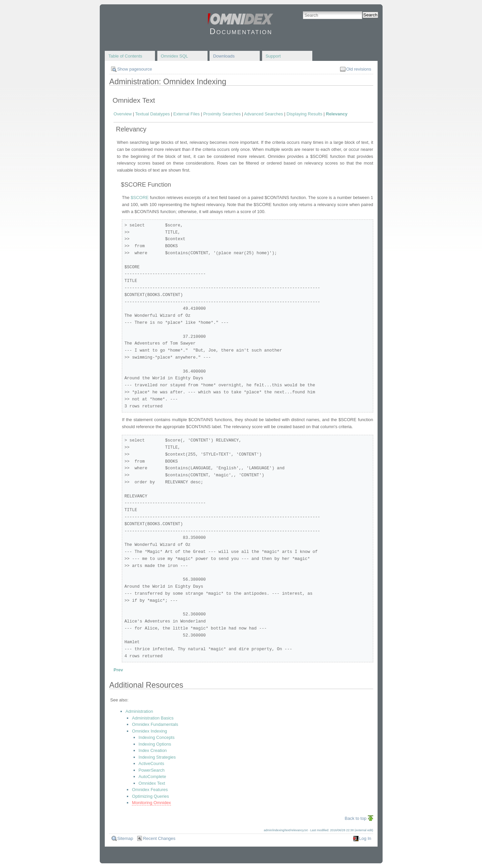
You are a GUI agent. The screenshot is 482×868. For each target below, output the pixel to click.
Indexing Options (155, 744)
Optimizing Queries (150, 796)
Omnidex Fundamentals (155, 724)
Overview (123, 114)
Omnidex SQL (174, 56)
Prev (118, 670)
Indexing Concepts (157, 737)
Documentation (241, 31)
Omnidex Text (152, 783)
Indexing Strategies (157, 757)
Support (273, 56)
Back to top (356, 818)
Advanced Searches (263, 114)
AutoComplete (152, 777)
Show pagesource (135, 69)
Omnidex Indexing (149, 731)
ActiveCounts (151, 763)
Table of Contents (125, 56)
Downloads (224, 56)
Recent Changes (159, 838)
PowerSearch (152, 770)
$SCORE (140, 198)
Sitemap (125, 838)
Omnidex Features (150, 790)
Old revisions (359, 69)
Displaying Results (304, 114)
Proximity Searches (222, 114)
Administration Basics (153, 718)
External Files (187, 114)
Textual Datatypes (152, 114)
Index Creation (153, 750)
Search (370, 15)
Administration (139, 711)
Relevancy (337, 114)
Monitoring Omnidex (151, 803)
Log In (365, 838)
